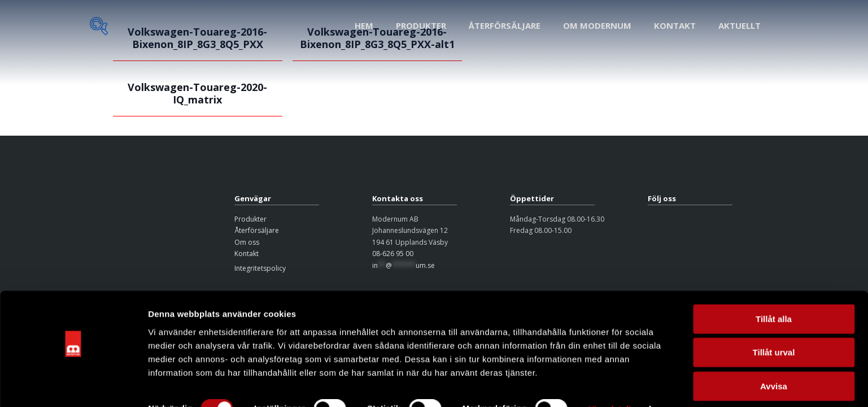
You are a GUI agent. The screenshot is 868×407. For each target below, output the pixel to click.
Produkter (250, 219)
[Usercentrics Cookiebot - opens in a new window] (73, 385)
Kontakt (247, 254)
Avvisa (774, 361)
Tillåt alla (774, 294)
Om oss (247, 242)
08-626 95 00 (393, 254)
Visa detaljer (614, 385)
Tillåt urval (774, 328)
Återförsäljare (257, 230)
